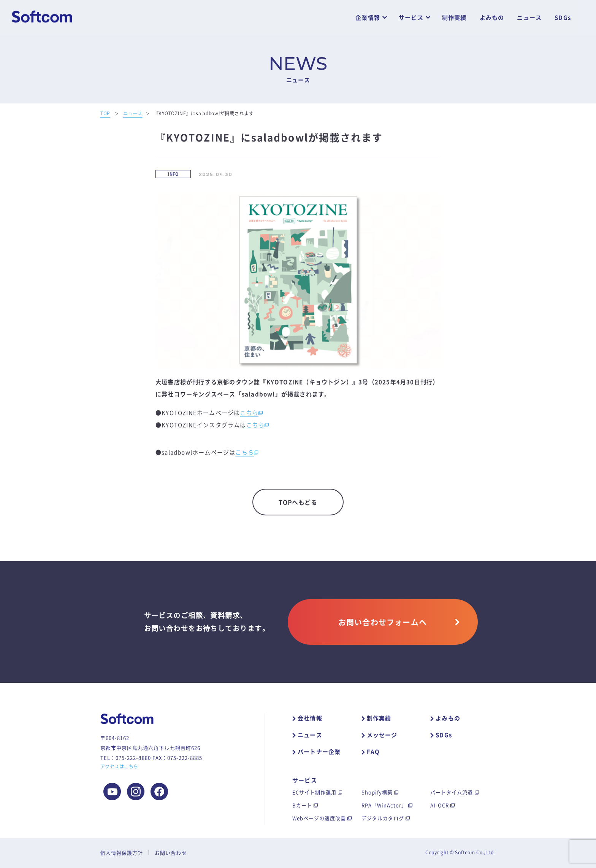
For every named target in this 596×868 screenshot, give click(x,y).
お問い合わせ (171, 853)
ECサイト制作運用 (314, 792)
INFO (173, 174)
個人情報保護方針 (122, 853)
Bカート (302, 805)
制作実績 (454, 18)
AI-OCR (440, 805)
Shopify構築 (377, 792)
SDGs (563, 18)
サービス (411, 18)
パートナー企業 (319, 752)
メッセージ (382, 735)
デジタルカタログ (383, 818)
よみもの (492, 18)
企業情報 (368, 18)
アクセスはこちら (119, 766)
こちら (249, 413)
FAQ (373, 752)
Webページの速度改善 (319, 818)
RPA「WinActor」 (384, 805)
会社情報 (310, 718)
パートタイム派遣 (452, 792)
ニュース (529, 18)
